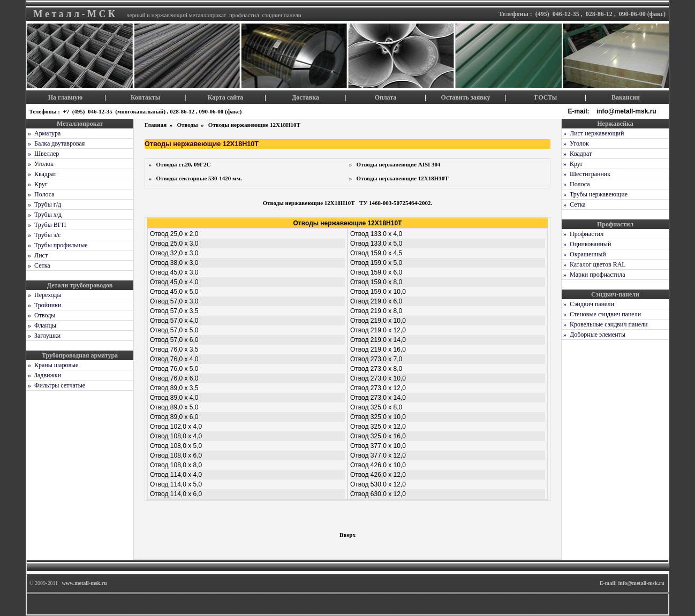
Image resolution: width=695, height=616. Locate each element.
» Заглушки (43, 336)
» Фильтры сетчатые (56, 385)
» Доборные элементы (594, 334)
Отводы (188, 125)
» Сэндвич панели (588, 304)
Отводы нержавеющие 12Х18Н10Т (254, 125)
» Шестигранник (586, 174)
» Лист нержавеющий (593, 133)
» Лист (37, 255)
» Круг (37, 184)
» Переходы (44, 295)
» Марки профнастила (594, 275)
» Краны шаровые (52, 365)
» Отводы (41, 315)
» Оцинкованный (586, 244)
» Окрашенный (584, 254)
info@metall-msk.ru (627, 111)
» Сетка (38, 265)
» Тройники (44, 305)
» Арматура (43, 133)
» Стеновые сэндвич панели (601, 314)
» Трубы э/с (44, 235)
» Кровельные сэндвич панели (605, 324)
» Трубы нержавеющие (595, 194)
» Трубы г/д (44, 204)
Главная (156, 125)
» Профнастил (583, 234)
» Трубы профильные (57, 245)
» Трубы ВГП (46, 225)
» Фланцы (41, 325)
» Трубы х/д (44, 215)
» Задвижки (44, 375)
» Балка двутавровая (55, 143)
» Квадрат (41, 174)
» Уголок (40, 164)
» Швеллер (43, 154)
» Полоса (40, 194)
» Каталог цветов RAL (594, 264)
